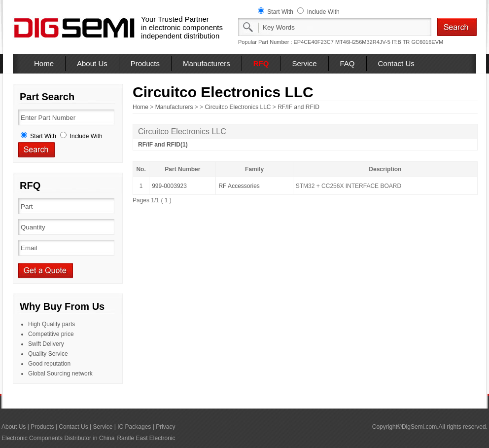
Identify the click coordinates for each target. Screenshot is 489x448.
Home (44, 63)
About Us (92, 63)
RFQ (261, 63)
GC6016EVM (427, 42)
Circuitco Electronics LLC (238, 107)
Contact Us (396, 63)
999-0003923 (169, 186)
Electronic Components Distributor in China (58, 438)
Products (145, 63)
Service (304, 63)
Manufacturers (207, 63)
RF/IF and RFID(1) (163, 145)
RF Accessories (239, 186)
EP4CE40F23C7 (314, 42)
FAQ (348, 63)
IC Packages (134, 427)
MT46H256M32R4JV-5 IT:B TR (372, 42)
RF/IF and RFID (298, 107)
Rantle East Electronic (146, 438)
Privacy (165, 427)
